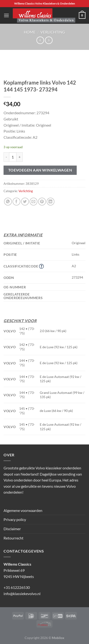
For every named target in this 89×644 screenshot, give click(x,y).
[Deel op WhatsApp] (8, 202)
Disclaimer (12, 529)
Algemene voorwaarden (23, 510)
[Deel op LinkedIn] (51, 202)
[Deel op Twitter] (25, 202)
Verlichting (53, 32)
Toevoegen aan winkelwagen (40, 170)
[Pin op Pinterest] (42, 202)
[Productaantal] (13, 157)
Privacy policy (15, 519)
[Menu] (6, 15)
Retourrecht (13, 538)
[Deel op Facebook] (16, 202)
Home (30, 32)
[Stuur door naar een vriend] (33, 202)
